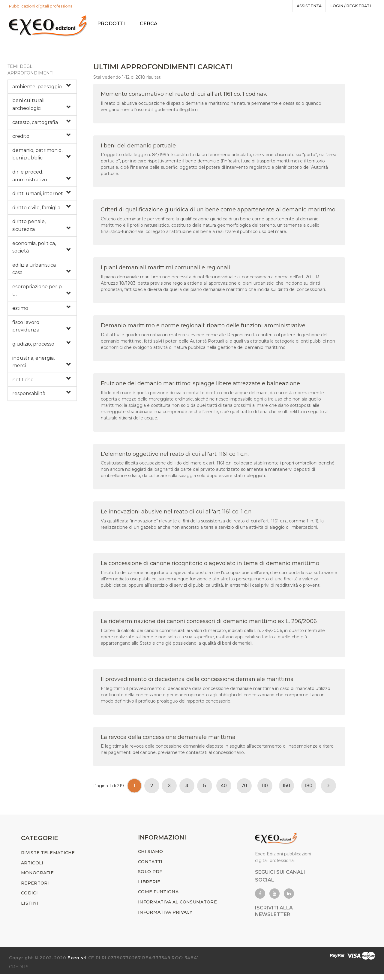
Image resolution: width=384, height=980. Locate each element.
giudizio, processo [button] (33, 347)
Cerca (152, 24)
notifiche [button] (23, 382)
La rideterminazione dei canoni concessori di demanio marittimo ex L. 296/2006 (209, 624)
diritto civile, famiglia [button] (36, 210)
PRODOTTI (114, 24)
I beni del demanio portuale (138, 148)
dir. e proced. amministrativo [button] (30, 178)
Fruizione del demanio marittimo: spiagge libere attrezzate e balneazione (200, 386)
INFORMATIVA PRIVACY (165, 918)
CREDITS (19, 972)
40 (224, 789)
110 (265, 789)
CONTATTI (150, 867)
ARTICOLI (32, 868)
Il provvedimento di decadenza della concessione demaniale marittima (197, 682)
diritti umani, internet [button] (38, 197)
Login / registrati (349, 6)
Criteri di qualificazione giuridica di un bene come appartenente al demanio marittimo (218, 213)
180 (309, 789)
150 (286, 789)
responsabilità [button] (29, 396)
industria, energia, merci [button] (33, 365)
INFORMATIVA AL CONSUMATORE (177, 908)
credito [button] (21, 139)
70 (244, 789)
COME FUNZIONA (158, 897)
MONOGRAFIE (37, 879)
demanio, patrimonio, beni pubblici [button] (37, 157)
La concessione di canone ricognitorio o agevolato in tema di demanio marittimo (210, 566)
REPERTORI (35, 889)
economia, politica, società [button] (34, 250)
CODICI (29, 899)
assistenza (304, 6)
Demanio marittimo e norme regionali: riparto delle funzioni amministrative (203, 328)
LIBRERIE (149, 888)
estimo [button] (20, 311)
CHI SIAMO (151, 857)
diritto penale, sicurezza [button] (29, 228)
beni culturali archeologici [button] (28, 107)
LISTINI (30, 909)
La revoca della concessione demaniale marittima (168, 740)
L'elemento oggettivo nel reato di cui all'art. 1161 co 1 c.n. (175, 457)
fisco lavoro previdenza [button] (26, 329)
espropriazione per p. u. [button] (37, 293)
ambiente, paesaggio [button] (37, 89)
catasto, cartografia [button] (35, 125)
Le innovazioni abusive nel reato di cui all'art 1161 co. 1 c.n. (177, 515)
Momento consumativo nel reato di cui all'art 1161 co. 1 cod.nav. (184, 97)
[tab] (42, 89)
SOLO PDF (150, 877)
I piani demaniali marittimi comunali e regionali (165, 271)
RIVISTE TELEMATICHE (48, 858)
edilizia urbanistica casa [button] (34, 272)
